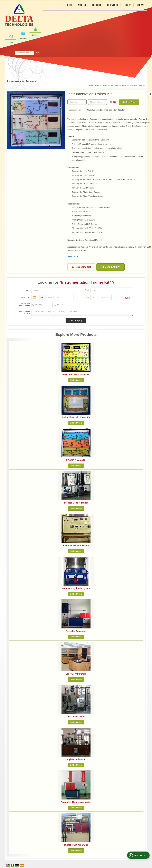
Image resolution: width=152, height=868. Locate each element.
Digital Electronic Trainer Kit (76, 417)
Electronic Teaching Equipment (114, 85)
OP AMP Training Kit (76, 460)
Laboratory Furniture (76, 674)
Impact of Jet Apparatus (76, 845)
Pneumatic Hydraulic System (76, 588)
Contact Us (23, 39)
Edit (113, 102)
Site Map (35, 35)
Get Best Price (129, 102)
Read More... (74, 256)
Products (97, 5)
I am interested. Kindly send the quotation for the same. (82, 313)
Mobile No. (25, 297)
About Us (82, 5)
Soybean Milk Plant (76, 759)
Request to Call (82, 267)
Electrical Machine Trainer (76, 546)
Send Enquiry (110, 267)
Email (87, 290)
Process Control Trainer (76, 503)
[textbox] (97, 102)
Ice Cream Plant (76, 717)
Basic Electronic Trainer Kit (76, 375)
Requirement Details (25, 313)
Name (27, 290)
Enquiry (127, 5)
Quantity (86, 297)
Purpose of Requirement (25, 305)
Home (11, 42)
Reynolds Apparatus (76, 631)
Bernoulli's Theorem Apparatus (76, 802)
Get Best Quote (76, 380)
